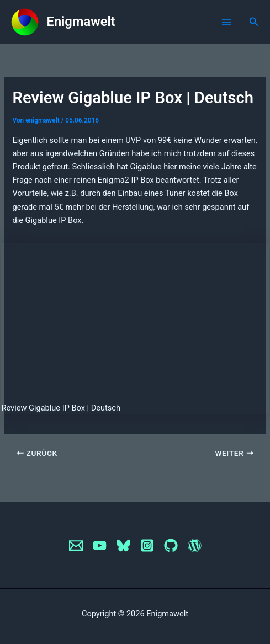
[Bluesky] (123, 545)
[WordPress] (195, 545)
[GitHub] (171, 545)
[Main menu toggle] (226, 22)
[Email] (76, 545)
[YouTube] (100, 545)
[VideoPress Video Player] (135, 318)
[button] (254, 22)
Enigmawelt (81, 22)
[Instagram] (147, 545)
